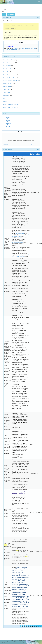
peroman (22, 48)
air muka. (18, 50)
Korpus (8, 117)
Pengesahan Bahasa (8, 84)
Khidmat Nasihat (7, 87)
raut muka (6, 50)
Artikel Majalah (7, 93)
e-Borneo (9, 123)
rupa (26, 48)
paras (29, 48)
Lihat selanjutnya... (6, 145)
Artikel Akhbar (7, 90)
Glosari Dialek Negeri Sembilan (11, 105)
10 (39, 626)
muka (32, 48)
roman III (20, 25)
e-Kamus (8, 122)
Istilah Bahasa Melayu (9, 69)
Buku (5, 99)
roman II (13, 25)
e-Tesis (8, 119)
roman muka (17, 48)
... (41, 626)
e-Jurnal (8, 120)
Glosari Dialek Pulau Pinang (10, 108)
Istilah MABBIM (7, 66)
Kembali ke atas (7, 630)
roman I (7, 25)
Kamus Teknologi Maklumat (10, 75)
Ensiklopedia (6, 96)
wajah (35, 48)
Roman (26, 25)
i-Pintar (8, 126)
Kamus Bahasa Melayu (9, 60)
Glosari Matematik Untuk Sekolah (11, 81)
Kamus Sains (6, 72)
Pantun (5, 102)
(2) (31, 145)
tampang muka (12, 50)
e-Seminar (9, 125)
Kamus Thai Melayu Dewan (10, 78)
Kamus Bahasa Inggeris (9, 63)
